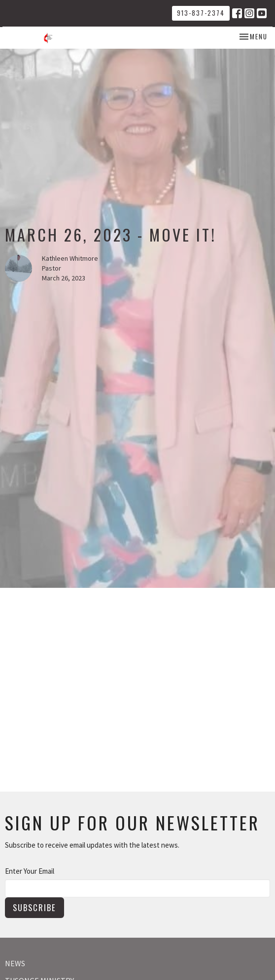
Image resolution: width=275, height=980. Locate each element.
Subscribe (34, 907)
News (15, 963)
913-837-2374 (201, 13)
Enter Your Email (30, 871)
